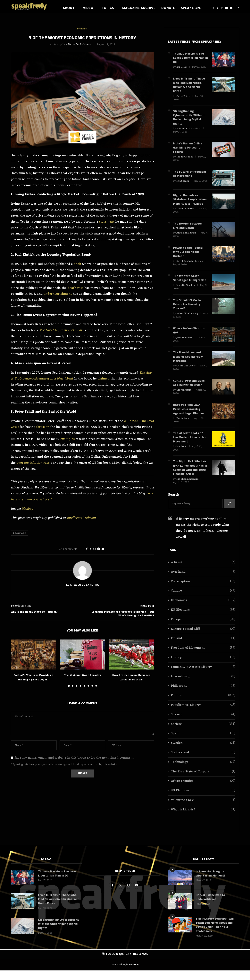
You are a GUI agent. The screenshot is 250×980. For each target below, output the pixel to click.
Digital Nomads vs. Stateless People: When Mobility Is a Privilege (190, 203)
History (203, 666)
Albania (203, 571)
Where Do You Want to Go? (189, 336)
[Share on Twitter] (90, 549)
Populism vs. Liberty (203, 714)
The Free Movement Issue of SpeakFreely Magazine (188, 363)
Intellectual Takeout (81, 518)
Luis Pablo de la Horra (77, 45)
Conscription (203, 590)
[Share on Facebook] (87, 549)
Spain (203, 743)
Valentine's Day (203, 809)
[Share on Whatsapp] (95, 549)
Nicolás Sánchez (186, 290)
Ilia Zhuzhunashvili (187, 488)
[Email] (231, 8)
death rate (75, 288)
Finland (203, 647)
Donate (168, 8)
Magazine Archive (139, 8)
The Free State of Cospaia (203, 781)
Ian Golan (182, 68)
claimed (104, 379)
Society (203, 733)
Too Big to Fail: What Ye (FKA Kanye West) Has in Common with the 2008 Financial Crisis (190, 476)
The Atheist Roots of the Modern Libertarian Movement (190, 445)
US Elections (203, 800)
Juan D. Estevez (185, 343)
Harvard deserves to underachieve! (210, 906)
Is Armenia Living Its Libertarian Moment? (211, 883)
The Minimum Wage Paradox (82, 675)
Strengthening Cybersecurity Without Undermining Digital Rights (189, 119)
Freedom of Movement (203, 657)
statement (107, 222)
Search (174, 504)
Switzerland (203, 761)
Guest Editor (183, 98)
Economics (19, 533)
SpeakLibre (191, 8)
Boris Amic (183, 426)
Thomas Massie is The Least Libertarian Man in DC (189, 58)
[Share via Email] (103, 549)
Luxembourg (203, 685)
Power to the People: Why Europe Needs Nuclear (188, 256)
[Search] (237, 8)
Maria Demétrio (185, 212)
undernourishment (58, 294)
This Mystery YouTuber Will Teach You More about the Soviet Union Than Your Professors (215, 934)
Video (88, 8)
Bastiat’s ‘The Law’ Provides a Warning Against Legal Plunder (189, 416)
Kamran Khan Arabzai (189, 131)
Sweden (203, 752)
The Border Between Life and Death (188, 230)
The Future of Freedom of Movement (190, 177)
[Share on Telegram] (99, 549)
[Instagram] (222, 8)
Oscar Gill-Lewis (186, 372)
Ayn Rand (203, 581)
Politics (203, 704)
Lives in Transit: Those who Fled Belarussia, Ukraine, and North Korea (189, 86)
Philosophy (203, 695)
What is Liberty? (203, 819)
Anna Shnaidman (186, 237)
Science (203, 723)
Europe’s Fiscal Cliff (203, 638)
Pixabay (27, 509)
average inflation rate (33, 463)
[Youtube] (226, 8)
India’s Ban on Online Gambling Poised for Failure (188, 150)
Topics (108, 8)
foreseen (43, 427)
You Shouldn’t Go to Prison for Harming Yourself (187, 310)
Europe (203, 628)
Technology (203, 771)
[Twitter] (217, 8)
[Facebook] (213, 8)
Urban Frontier (203, 790)
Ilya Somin (183, 184)
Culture (203, 600)
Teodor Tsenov (185, 160)
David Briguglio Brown (190, 266)
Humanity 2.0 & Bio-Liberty (203, 676)
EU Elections (203, 619)
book (77, 264)
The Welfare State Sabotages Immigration (190, 283)
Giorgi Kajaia (184, 397)
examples (67, 439)
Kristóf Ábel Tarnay (187, 319)
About (68, 8)
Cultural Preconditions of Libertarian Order (189, 390)
